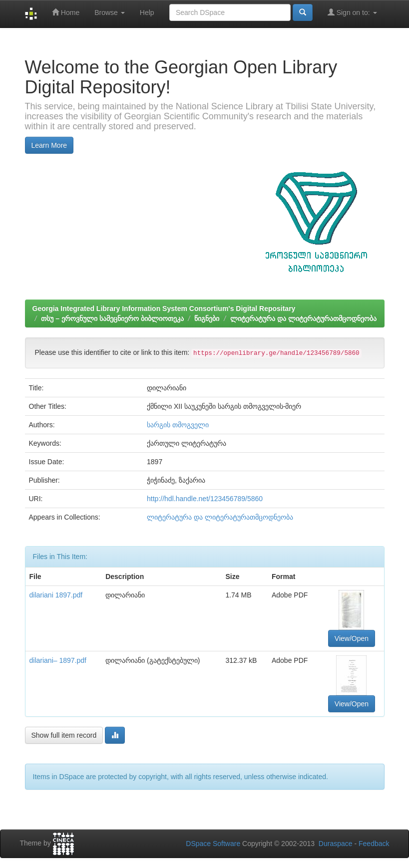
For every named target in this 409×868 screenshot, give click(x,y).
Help (147, 12)
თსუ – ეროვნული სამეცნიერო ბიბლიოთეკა (112, 318)
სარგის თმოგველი (178, 425)
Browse (110, 12)
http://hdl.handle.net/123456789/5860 (205, 499)
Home (66, 12)
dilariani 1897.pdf (56, 595)
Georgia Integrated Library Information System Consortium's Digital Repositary (164, 308)
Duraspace (336, 844)
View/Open (352, 638)
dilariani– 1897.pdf (58, 660)
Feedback (374, 844)
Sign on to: (352, 12)
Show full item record (64, 735)
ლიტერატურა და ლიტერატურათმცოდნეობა (303, 318)
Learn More (49, 145)
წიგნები (207, 318)
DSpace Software (213, 844)
